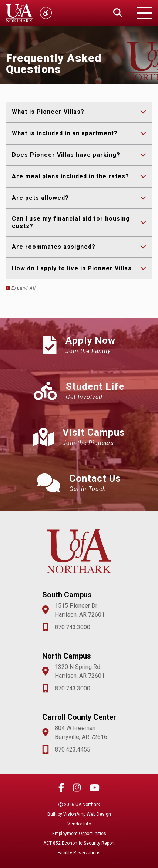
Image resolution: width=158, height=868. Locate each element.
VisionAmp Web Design (87, 814)
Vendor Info (79, 824)
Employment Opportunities (79, 834)
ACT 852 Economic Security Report (79, 843)
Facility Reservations (79, 853)
